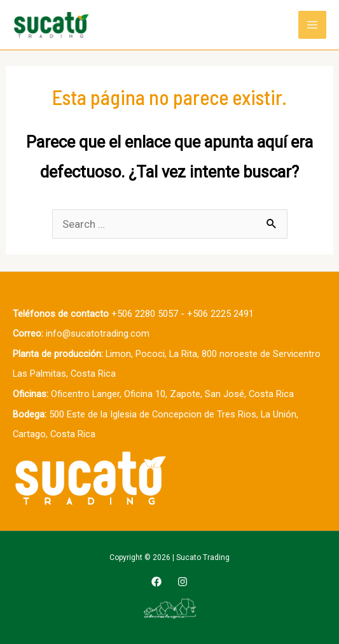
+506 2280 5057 (145, 314)
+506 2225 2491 (220, 314)
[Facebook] (156, 582)
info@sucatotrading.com (98, 333)
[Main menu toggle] (312, 25)
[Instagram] (183, 582)
